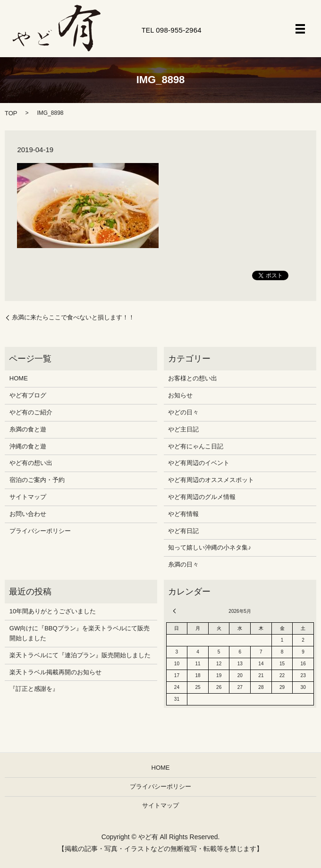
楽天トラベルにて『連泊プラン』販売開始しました (80, 655)
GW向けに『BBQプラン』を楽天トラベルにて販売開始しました (80, 633)
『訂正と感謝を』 (34, 689)
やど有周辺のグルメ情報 (202, 497)
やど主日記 (183, 429)
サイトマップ (28, 497)
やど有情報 (183, 514)
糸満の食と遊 (28, 429)
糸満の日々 (183, 564)
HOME (19, 378)
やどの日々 (183, 412)
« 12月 (176, 611)
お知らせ (180, 395)
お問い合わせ (28, 514)
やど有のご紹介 (31, 412)
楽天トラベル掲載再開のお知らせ (55, 672)
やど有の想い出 (31, 463)
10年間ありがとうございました (53, 611)
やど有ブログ (28, 395)
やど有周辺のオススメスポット (211, 480)
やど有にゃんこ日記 (196, 446)
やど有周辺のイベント (199, 463)
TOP (11, 113)
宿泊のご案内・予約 (37, 480)
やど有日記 (183, 531)
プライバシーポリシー (40, 531)
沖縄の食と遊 (28, 446)
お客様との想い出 (193, 378)
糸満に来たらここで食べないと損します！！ (73, 317)
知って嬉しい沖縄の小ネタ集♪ (210, 547)
